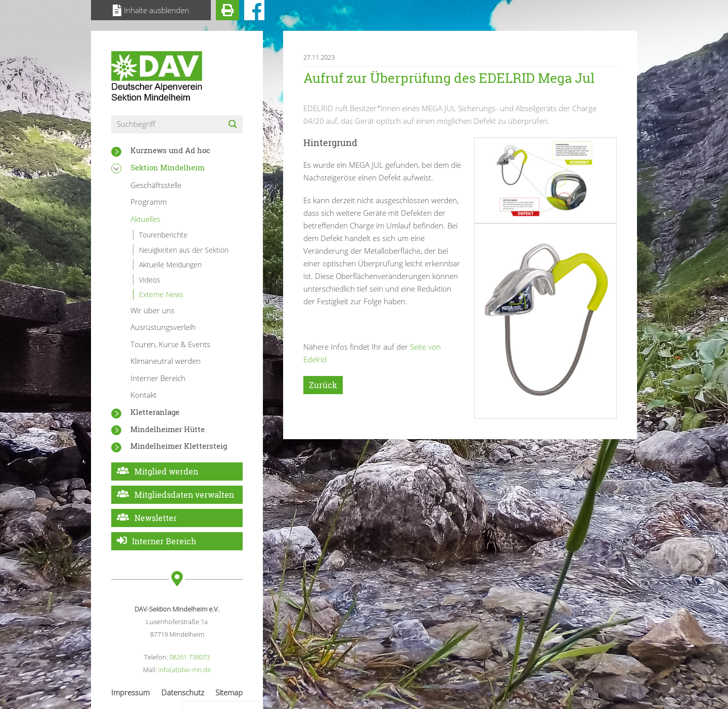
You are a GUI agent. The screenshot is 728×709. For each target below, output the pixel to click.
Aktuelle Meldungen (170, 265)
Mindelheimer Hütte (168, 429)
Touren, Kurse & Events (170, 344)
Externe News (161, 294)
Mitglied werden (166, 471)
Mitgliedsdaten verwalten (184, 494)
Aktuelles (145, 219)
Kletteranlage (155, 412)
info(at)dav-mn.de (185, 670)
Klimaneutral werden (166, 361)
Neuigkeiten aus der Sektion (184, 250)
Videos (150, 280)
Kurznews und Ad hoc (170, 150)
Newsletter (156, 518)
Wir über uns (152, 310)
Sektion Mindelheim (168, 167)
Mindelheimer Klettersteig (179, 446)
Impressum (130, 692)
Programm (149, 202)
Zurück (323, 385)
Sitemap (229, 692)
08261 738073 (190, 657)
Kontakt (144, 395)
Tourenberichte (163, 235)
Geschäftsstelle (156, 185)
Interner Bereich (158, 378)
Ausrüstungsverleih (163, 327)
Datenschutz (183, 692)
